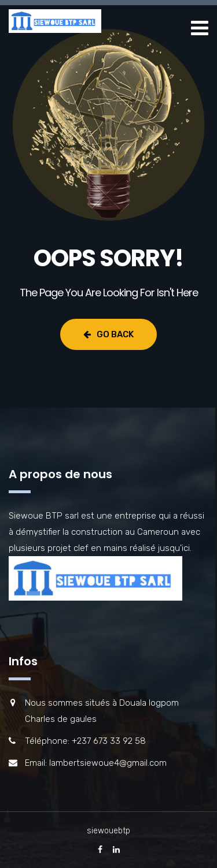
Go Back (108, 334)
